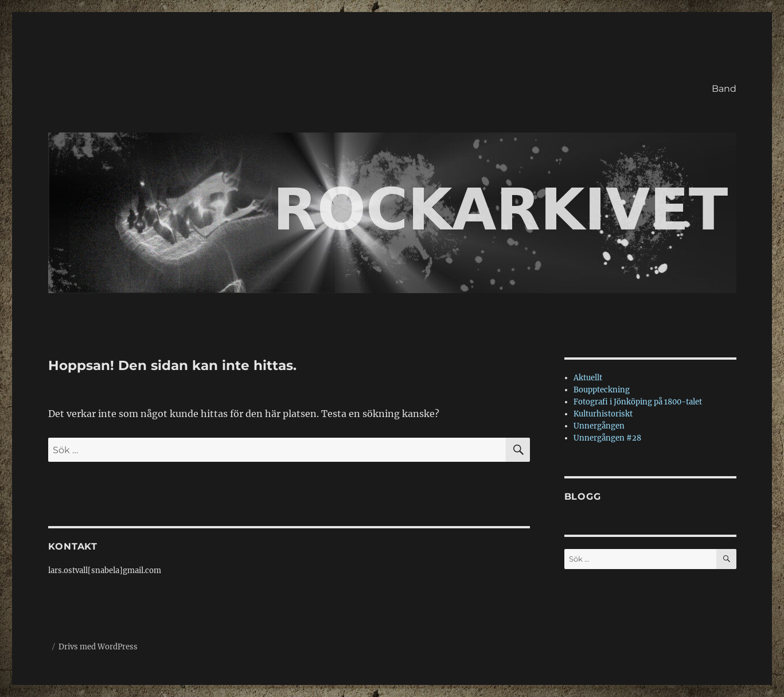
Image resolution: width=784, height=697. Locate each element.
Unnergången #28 (607, 438)
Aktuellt (588, 378)
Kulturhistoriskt (603, 414)
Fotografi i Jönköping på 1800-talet (638, 402)
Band (724, 89)
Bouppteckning (602, 390)
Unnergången (599, 426)
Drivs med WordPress (98, 647)
